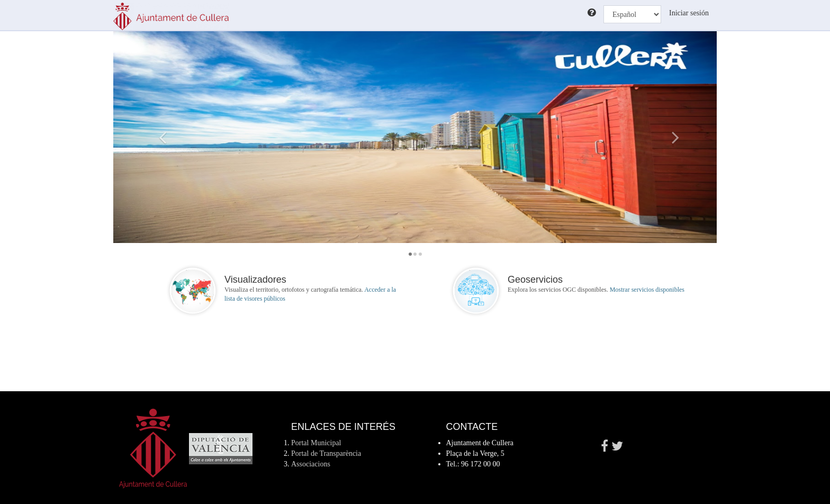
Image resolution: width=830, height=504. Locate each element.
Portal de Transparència (326, 453)
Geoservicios (535, 280)
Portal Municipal (316, 443)
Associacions (311, 464)
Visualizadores (255, 280)
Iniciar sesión (689, 13)
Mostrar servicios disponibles (647, 290)
